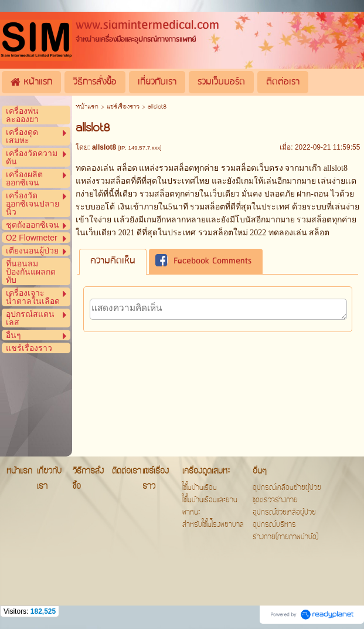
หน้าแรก (87, 107)
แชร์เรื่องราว (123, 107)
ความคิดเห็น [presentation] (113, 261)
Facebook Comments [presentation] (203, 262)
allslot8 (336, 168)
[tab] (113, 261)
